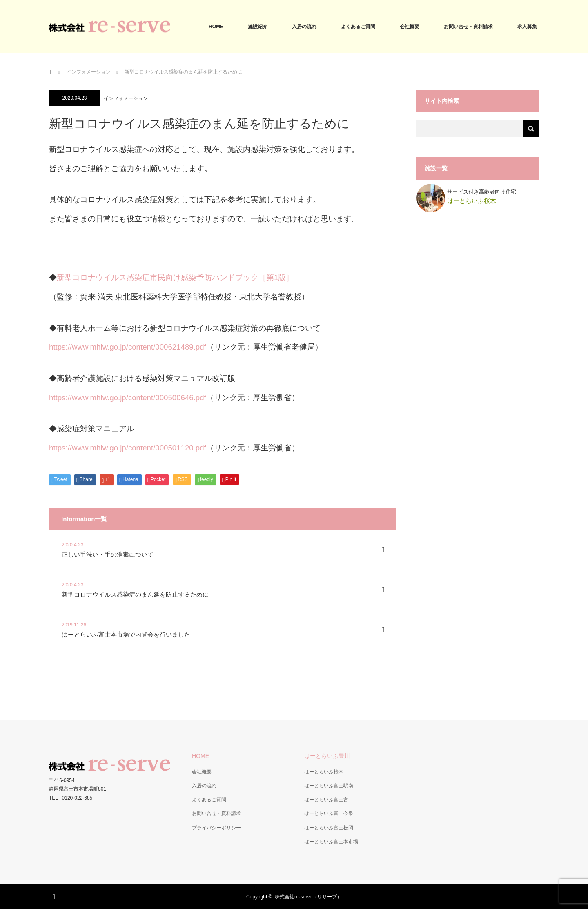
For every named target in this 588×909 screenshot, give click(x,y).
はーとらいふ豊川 (327, 756)
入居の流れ (304, 27)
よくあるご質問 (358, 27)
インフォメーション (89, 72)
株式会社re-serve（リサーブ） (308, 897)
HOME (216, 27)
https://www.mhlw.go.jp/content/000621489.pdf (128, 347)
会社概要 (410, 27)
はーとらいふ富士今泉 (329, 813)
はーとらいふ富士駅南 (329, 786)
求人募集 (527, 27)
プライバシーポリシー (216, 828)
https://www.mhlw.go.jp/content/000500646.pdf (128, 398)
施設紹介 (258, 27)
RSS (55, 896)
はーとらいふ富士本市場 (331, 842)
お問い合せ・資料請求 (468, 27)
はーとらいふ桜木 (324, 772)
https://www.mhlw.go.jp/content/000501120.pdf (128, 448)
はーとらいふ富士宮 (326, 800)
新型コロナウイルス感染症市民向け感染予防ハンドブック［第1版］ (175, 277)
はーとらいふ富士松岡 (329, 828)
